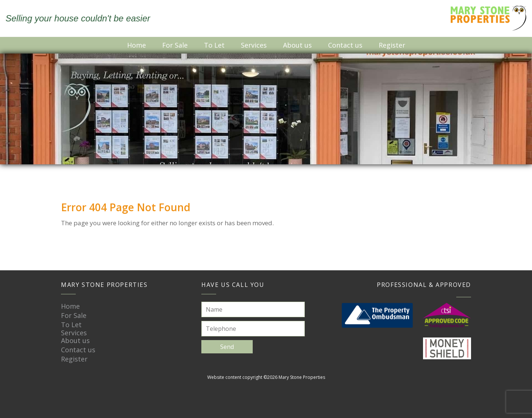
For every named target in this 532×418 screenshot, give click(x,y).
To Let (214, 45)
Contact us (345, 45)
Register (392, 45)
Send (227, 347)
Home (137, 45)
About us (297, 45)
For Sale (175, 45)
